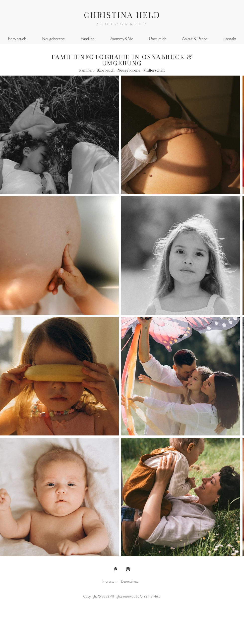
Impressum (110, 581)
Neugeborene (129, 70)
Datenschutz (130, 581)
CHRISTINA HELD (122, 15)
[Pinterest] (116, 569)
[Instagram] (128, 569)
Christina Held (151, 596)
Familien (86, 70)
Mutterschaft (154, 70)
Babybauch (106, 70)
